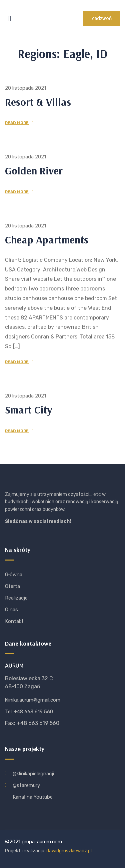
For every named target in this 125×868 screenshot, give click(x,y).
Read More (17, 123)
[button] (101, 18)
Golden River (34, 170)
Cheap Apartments (47, 239)
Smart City (28, 409)
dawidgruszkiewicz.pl (69, 851)
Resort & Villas (38, 102)
